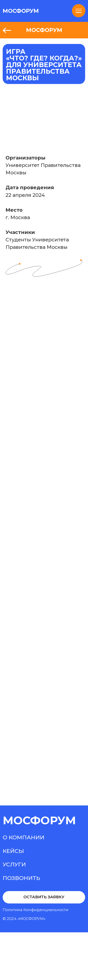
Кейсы (13, 851)
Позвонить (21, 878)
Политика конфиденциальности (36, 910)
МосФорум (39, 820)
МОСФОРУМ (21, 11)
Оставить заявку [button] (44, 897)
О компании (24, 837)
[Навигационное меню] (79, 11)
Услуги (14, 864)
